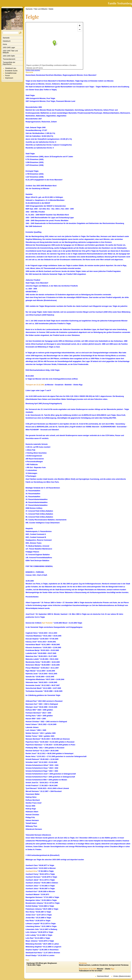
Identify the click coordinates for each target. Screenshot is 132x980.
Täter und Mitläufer (41, 9)
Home (5, 44)
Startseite (6, 38)
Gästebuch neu (11, 68)
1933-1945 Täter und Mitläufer (10, 52)
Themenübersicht (9, 59)
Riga (112, 969)
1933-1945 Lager (9, 48)
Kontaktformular (11, 73)
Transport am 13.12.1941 (35, 385)
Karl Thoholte (47, 623)
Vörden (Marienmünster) (122, 976)
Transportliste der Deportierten (9, 63)
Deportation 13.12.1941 (88, 969)
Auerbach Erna (31, 871)
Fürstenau (83, 963)
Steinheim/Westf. (103, 976)
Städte (51, 9)
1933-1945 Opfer (9, 56)
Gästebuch (7, 41)
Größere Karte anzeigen (33, 70)
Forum (7, 76)
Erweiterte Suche (11, 71)
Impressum (9, 78)
